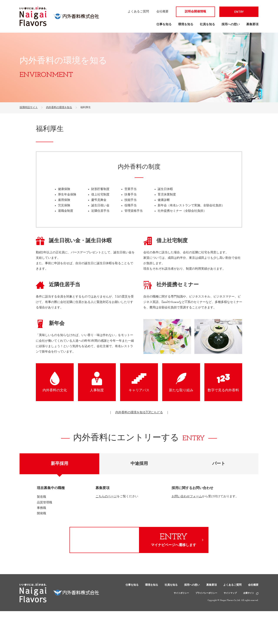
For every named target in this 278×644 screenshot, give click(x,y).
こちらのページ (106, 497)
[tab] (59, 464)
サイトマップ (230, 593)
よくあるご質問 (138, 12)
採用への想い (231, 24)
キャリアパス (139, 390)
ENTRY (239, 12)
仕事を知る (164, 24)
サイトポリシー (181, 593)
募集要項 (252, 24)
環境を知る (186, 24)
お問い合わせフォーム (187, 497)
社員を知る (207, 24)
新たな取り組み (181, 390)
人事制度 (97, 390)
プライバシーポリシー (206, 593)
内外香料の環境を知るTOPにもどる (139, 413)
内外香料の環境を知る (59, 108)
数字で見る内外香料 (223, 390)
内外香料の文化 (55, 390)
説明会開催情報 (195, 12)
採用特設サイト (29, 108)
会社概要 (162, 12)
